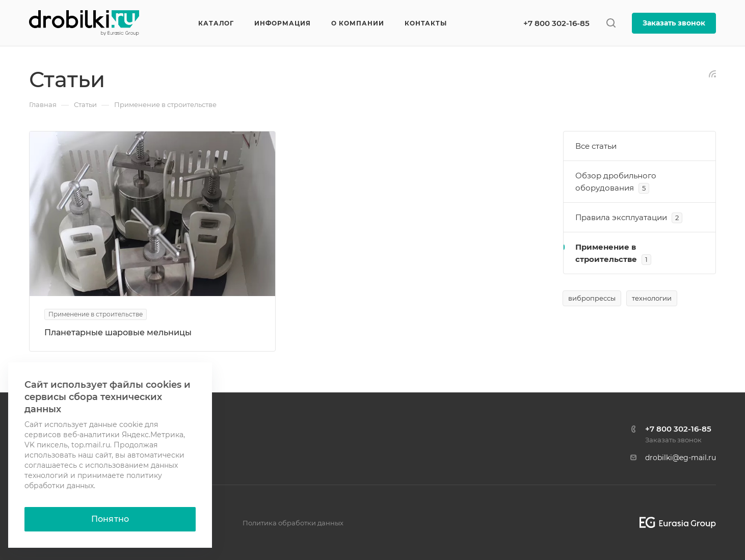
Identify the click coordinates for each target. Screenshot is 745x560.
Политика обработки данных (293, 523)
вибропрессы (592, 298)
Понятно (110, 519)
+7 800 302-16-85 (556, 23)
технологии (652, 298)
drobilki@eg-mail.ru (681, 458)
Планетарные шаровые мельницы (118, 332)
